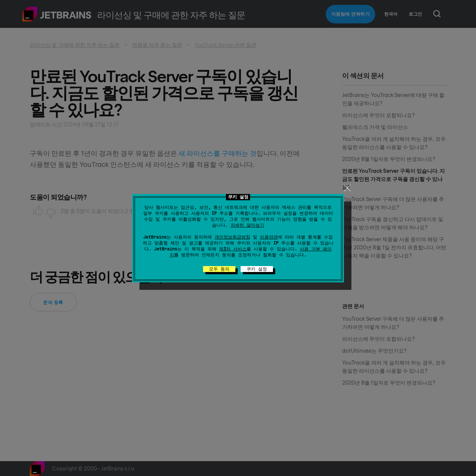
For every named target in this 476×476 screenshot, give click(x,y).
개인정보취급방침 (232, 237)
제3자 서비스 (233, 249)
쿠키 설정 (257, 269)
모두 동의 (219, 269)
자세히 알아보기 (247, 225)
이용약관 (269, 237)
